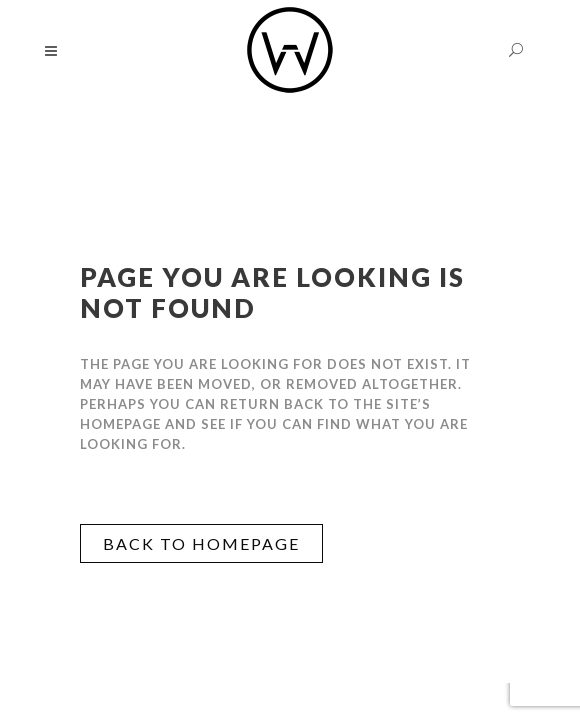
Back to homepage (201, 543)
